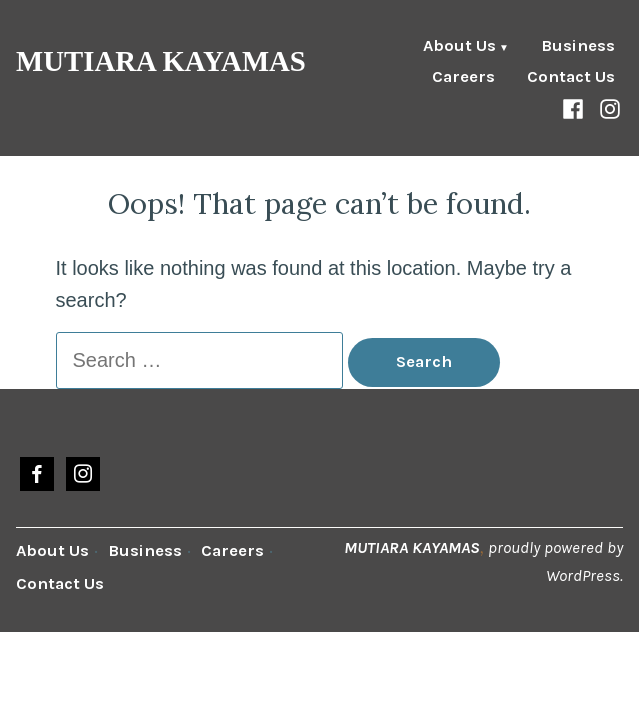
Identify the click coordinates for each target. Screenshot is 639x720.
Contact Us (571, 77)
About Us (459, 47)
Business (578, 47)
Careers (463, 77)
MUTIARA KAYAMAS (161, 61)
